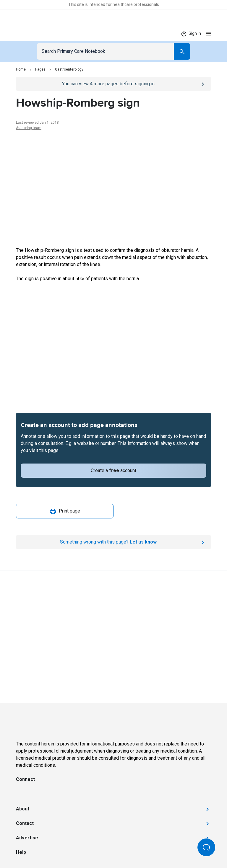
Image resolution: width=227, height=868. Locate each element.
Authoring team (29, 128)
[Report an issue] (113, 542)
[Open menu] (208, 34)
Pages (40, 69)
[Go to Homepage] (34, 34)
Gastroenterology (69, 69)
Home (21, 69)
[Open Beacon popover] (206, 847)
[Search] (182, 51)
